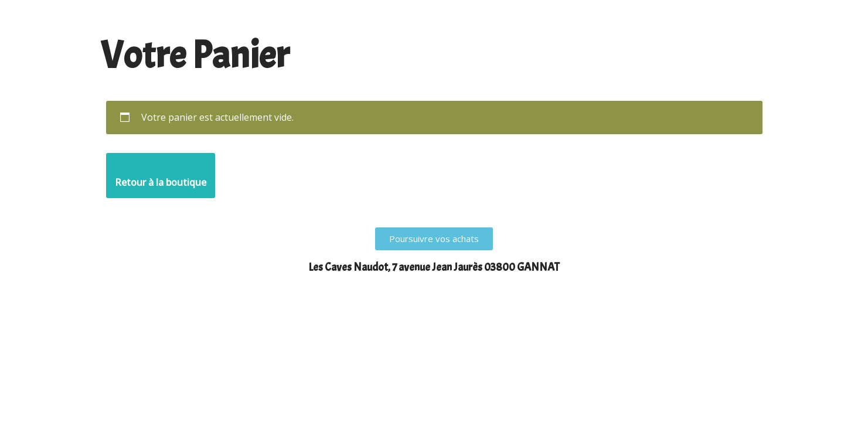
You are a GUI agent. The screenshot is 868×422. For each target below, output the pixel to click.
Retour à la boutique (161, 182)
